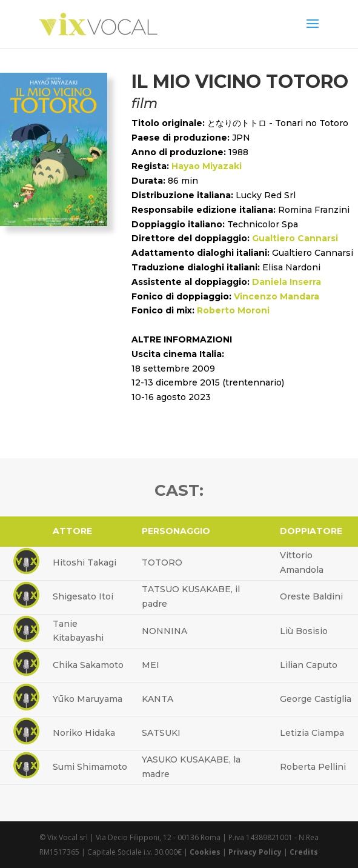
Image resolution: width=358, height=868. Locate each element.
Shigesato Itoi (83, 596)
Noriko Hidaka (84, 733)
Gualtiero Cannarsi (295, 238)
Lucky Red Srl (266, 195)
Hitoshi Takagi (85, 563)
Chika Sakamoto (88, 665)
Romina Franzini (314, 210)
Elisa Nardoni (291, 267)
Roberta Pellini (313, 767)
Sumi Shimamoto (90, 767)
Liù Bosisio (304, 631)
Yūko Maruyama (88, 699)
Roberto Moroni (233, 310)
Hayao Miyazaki (207, 166)
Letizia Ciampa (312, 733)
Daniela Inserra (287, 282)
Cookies (205, 852)
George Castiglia (316, 699)
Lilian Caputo (309, 665)
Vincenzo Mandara (277, 296)
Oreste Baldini (311, 596)
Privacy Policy (255, 852)
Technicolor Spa (263, 224)
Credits (304, 852)
